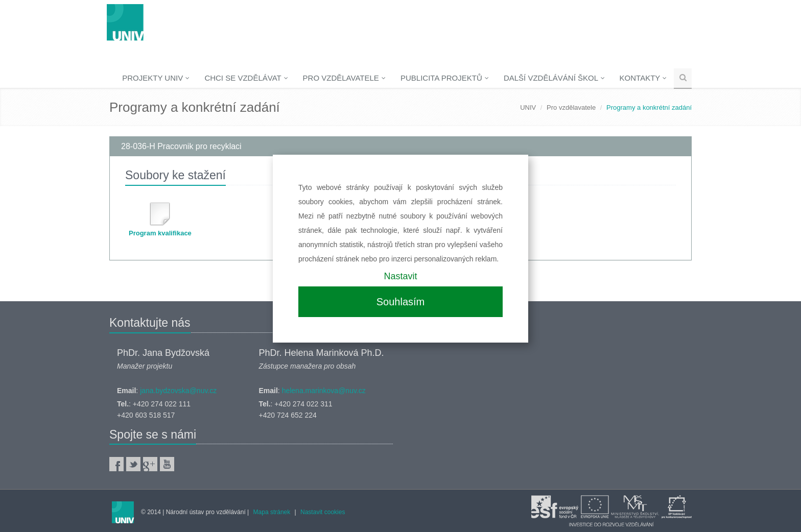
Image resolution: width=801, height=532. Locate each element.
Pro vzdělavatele (344, 78)
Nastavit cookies (323, 512)
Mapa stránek (272, 512)
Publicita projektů (445, 78)
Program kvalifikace (160, 233)
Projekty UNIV (156, 78)
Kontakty (643, 78)
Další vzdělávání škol (554, 78)
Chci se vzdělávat (246, 78)
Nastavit (400, 276)
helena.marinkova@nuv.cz (324, 391)
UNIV (528, 107)
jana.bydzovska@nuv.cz (178, 391)
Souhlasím (401, 302)
